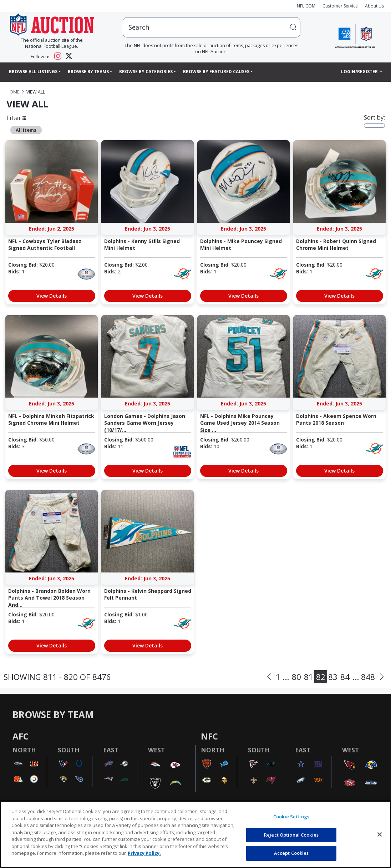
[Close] (380, 834)
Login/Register (360, 72)
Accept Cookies (291, 853)
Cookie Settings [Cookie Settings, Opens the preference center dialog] (291, 817)
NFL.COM (306, 6)
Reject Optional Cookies (291, 835)
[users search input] (212, 27)
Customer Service (340, 6)
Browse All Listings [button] (33, 72)
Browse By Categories (146, 72)
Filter (16, 118)
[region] (195, 834)
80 (296, 677)
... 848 (364, 677)
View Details (52, 296)
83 (333, 677)
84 (345, 677)
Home (13, 92)
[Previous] (269, 677)
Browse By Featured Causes (216, 72)
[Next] (382, 677)
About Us (374, 6)
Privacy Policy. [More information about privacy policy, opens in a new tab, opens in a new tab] (144, 853)
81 (309, 677)
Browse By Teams (88, 72)
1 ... (282, 677)
